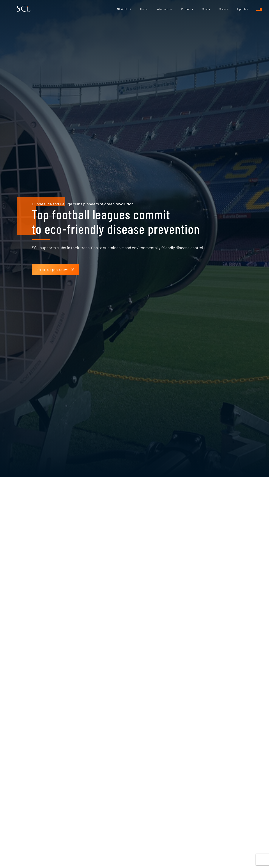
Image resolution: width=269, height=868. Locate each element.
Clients (224, 9)
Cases (206, 9)
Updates (243, 9)
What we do (164, 9)
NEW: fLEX (124, 9)
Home (144, 9)
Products (187, 9)
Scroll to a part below (55, 203)
